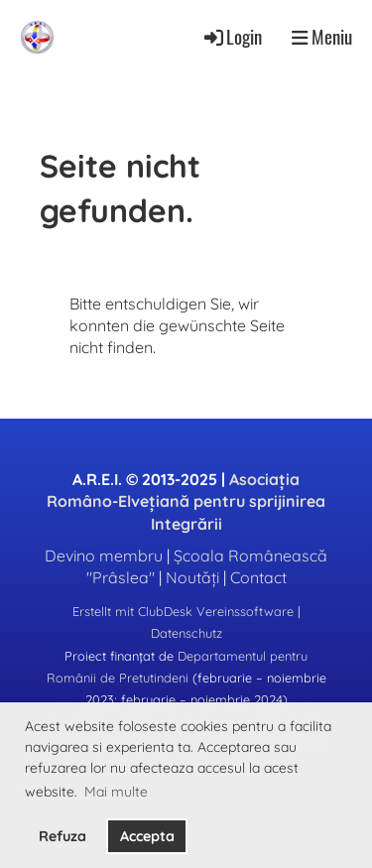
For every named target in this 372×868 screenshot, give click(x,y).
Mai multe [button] (116, 792)
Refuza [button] (62, 836)
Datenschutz (186, 633)
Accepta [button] (147, 836)
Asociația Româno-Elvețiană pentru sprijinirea (186, 501)
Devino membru (104, 556)
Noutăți (192, 577)
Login (232, 36)
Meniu (322, 37)
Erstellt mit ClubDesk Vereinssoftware (183, 611)
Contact (258, 577)
